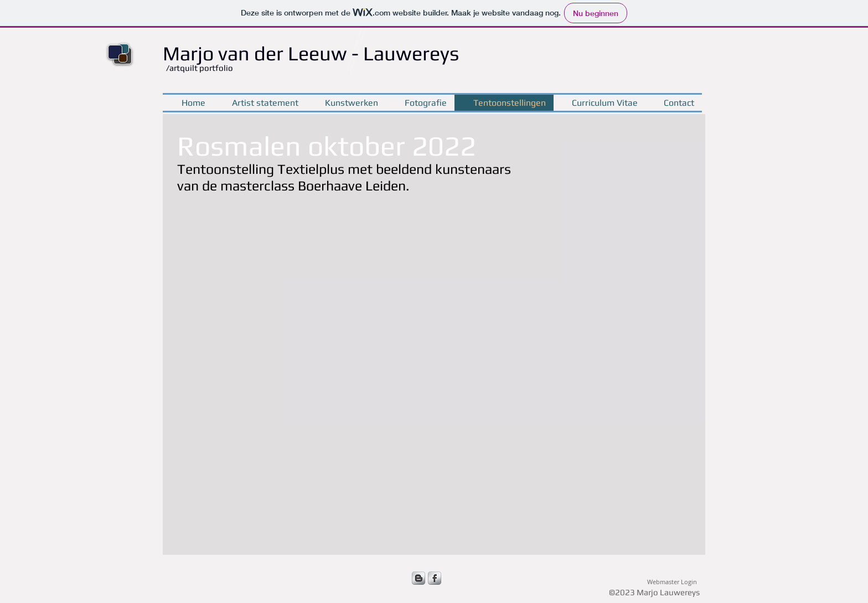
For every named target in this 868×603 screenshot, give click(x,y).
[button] (245, 309)
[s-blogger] (418, 578)
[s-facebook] (435, 578)
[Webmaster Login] (672, 582)
